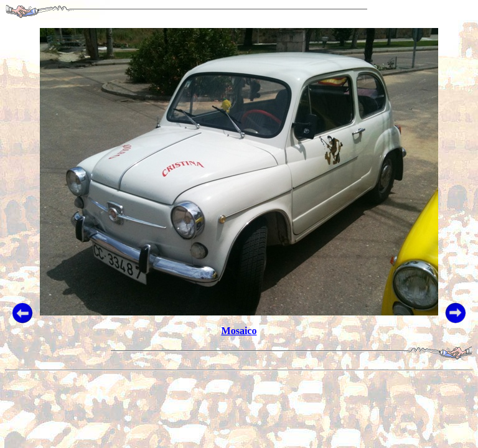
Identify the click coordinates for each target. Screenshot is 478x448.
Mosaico (239, 331)
